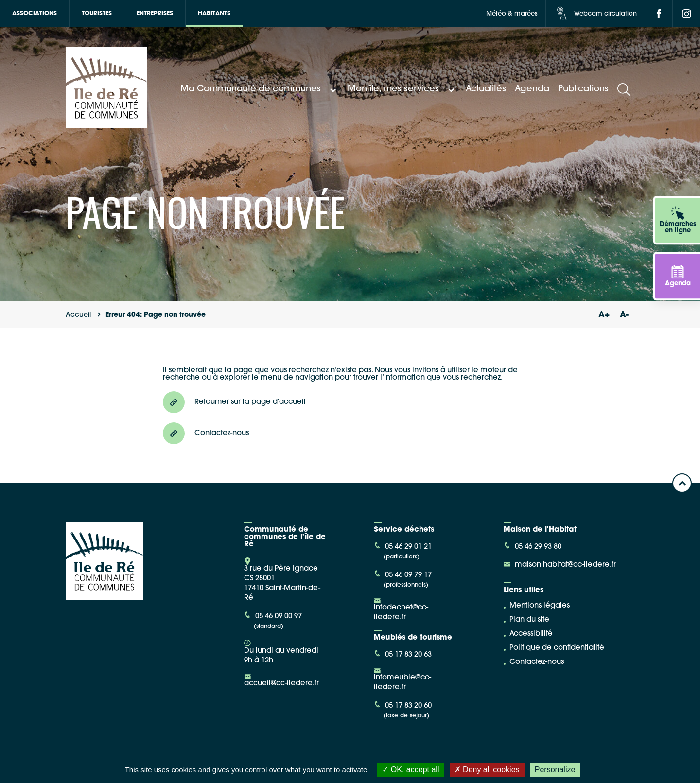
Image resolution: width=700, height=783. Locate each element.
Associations (35, 14)
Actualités (486, 89)
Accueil (78, 315)
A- (624, 315)
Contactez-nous (537, 662)
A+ (604, 315)
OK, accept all (411, 770)
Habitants (214, 14)
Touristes (97, 14)
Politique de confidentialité (557, 648)
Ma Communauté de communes (260, 89)
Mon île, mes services (402, 89)
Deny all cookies (487, 770)
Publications (583, 89)
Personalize (555, 770)
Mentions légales (540, 606)
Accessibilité (531, 634)
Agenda (532, 89)
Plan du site (529, 620)
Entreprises (155, 14)
